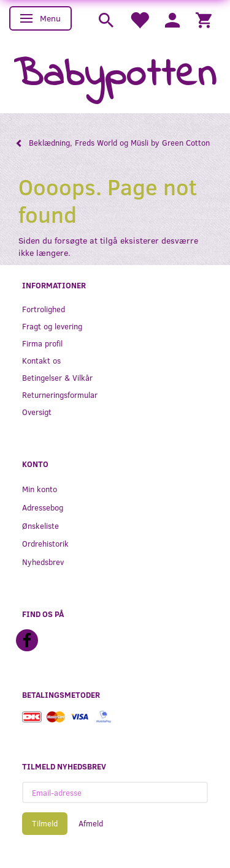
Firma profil (42, 343)
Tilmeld (45, 823)
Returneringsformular (60, 395)
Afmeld (91, 823)
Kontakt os (41, 360)
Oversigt (37, 412)
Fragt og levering (52, 326)
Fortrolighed (44, 309)
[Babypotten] (115, 76)
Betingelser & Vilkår (57, 377)
